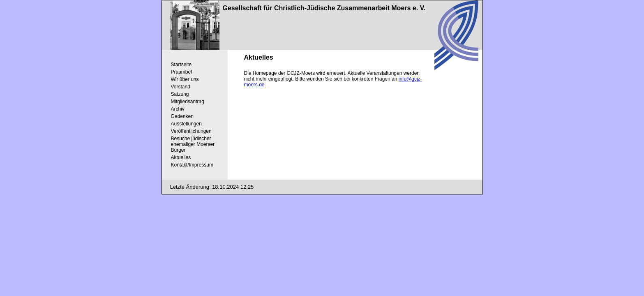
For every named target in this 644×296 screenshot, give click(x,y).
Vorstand (181, 87)
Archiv (178, 109)
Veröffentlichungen (191, 131)
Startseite (181, 65)
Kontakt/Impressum (192, 165)
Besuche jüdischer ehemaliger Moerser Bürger (193, 144)
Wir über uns (185, 79)
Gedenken (182, 116)
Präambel (181, 72)
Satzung (180, 94)
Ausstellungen (186, 124)
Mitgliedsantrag (188, 102)
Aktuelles (181, 157)
